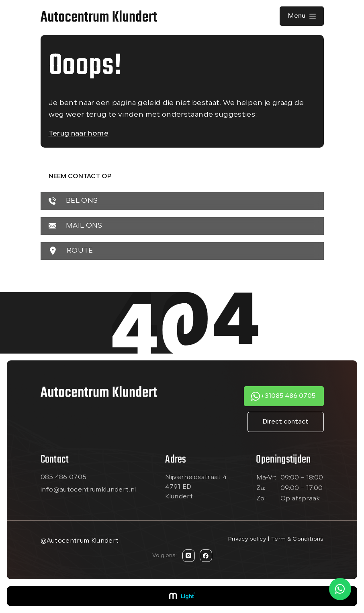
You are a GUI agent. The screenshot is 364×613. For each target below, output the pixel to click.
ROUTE (71, 251)
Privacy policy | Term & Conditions (276, 539)
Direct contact (285, 422)
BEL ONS (73, 201)
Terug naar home (79, 134)
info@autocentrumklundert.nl (88, 490)
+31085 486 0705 (288, 396)
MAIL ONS (76, 226)
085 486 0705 (64, 477)
